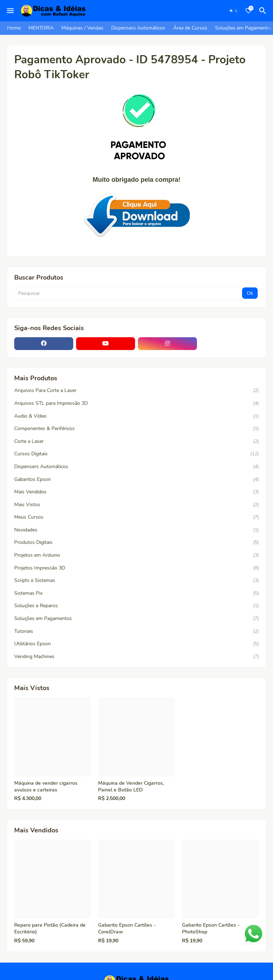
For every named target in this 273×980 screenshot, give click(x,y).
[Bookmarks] (248, 11)
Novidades (136, 530)
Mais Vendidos (136, 492)
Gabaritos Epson (136, 480)
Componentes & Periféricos (136, 429)
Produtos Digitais (136, 542)
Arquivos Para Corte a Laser (136, 391)
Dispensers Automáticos (138, 28)
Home (14, 28)
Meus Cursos (136, 517)
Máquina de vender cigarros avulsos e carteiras (46, 787)
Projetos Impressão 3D (136, 568)
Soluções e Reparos (136, 606)
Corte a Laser (136, 441)
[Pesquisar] (264, 11)
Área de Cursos (190, 28)
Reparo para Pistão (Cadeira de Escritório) (50, 929)
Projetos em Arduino (136, 555)
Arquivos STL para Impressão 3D (136, 403)
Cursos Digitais (136, 454)
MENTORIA (41, 28)
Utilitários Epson (136, 644)
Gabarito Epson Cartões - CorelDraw (127, 929)
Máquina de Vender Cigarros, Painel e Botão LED (131, 787)
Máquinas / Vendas (82, 28)
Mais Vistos (136, 505)
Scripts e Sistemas (136, 581)
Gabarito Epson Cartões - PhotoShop (211, 929)
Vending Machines (136, 657)
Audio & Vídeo (136, 416)
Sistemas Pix (136, 593)
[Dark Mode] (234, 11)
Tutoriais (136, 631)
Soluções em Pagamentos (244, 28)
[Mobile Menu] (10, 11)
